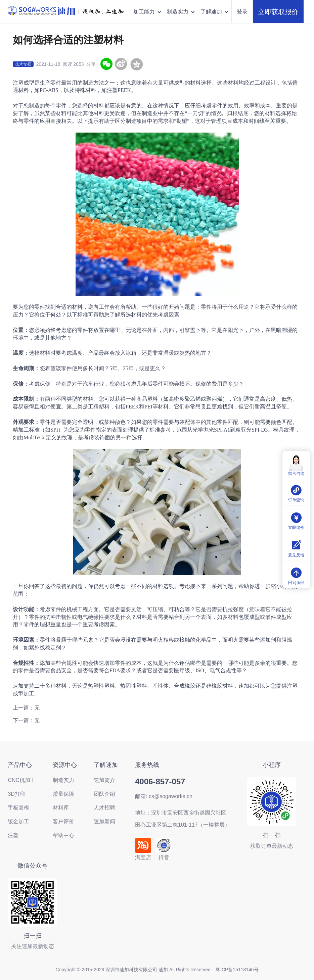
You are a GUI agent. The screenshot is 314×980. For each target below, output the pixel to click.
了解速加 (215, 12)
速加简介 (104, 780)
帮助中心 (63, 835)
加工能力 (148, 12)
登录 (242, 12)
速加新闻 (104, 821)
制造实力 (181, 12)
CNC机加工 (22, 780)
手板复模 (18, 808)
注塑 (13, 835)
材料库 (61, 808)
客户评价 (63, 821)
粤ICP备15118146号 (237, 970)
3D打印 (16, 794)
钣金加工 (18, 821)
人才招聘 (104, 808)
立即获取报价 (278, 12)
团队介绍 (104, 794)
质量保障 (63, 794)
